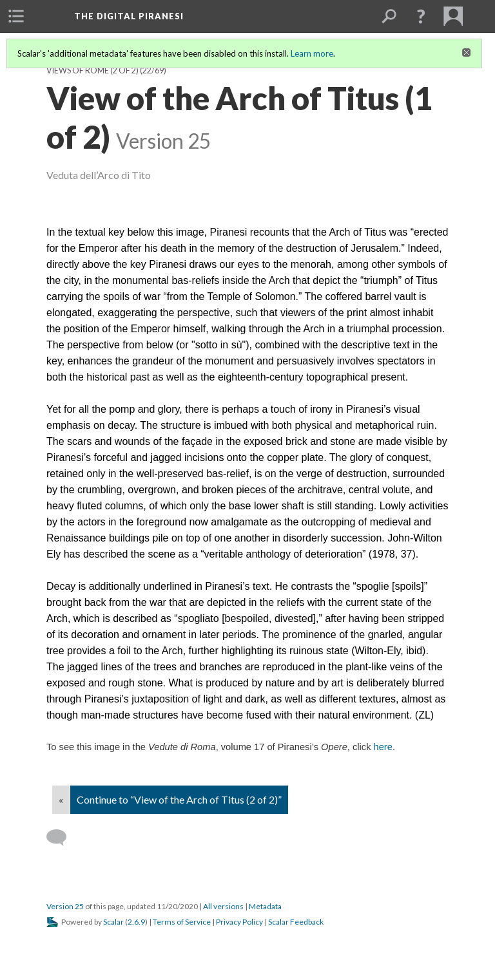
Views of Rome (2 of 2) (92, 71)
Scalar (113, 922)
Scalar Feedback (296, 922)
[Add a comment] (62, 838)
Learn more (312, 53)
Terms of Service (182, 922)
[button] (421, 16)
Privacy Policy (239, 922)
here (383, 747)
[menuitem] (16, 16)
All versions (223, 906)
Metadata (265, 906)
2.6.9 (136, 922)
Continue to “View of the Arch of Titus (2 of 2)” (179, 799)
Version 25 (65, 906)
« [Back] (61, 799)
